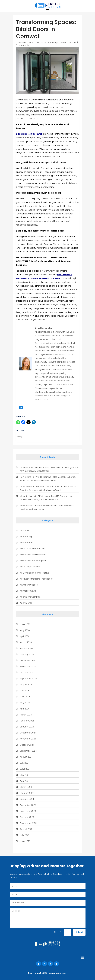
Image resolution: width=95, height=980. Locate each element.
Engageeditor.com (57, 973)
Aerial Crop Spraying (30, 567)
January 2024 (27, 799)
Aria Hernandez (27, 42)
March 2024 (26, 787)
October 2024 (27, 745)
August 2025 (26, 685)
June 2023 (25, 841)
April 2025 (25, 709)
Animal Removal (28, 591)
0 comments (22, 45)
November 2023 (28, 811)
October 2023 (27, 817)
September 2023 (28, 823)
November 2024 (28, 739)
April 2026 (25, 636)
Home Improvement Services (62, 42)
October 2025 (27, 672)
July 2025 (25, 691)
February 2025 (27, 721)
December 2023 (28, 805)
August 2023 (26, 829)
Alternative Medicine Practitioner (36, 579)
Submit (79, 932)
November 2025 (28, 666)
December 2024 (28, 733)
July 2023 (25, 835)
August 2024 (26, 757)
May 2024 (25, 775)
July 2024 (25, 763)
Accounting (26, 537)
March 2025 (26, 715)
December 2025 (28, 660)
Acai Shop (25, 531)
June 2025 (25, 697)
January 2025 (27, 727)
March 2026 (26, 642)
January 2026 (27, 654)
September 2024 (28, 751)
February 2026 (27, 648)
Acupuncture (27, 543)
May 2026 (25, 630)
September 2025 (28, 679)
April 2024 (25, 781)
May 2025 (25, 703)
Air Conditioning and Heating (34, 573)
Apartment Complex (30, 597)
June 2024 (25, 769)
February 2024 (27, 793)
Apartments (26, 603)
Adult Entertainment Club (33, 549)
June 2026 (25, 624)
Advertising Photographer (33, 561)
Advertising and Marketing (33, 555)
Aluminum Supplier (29, 585)
